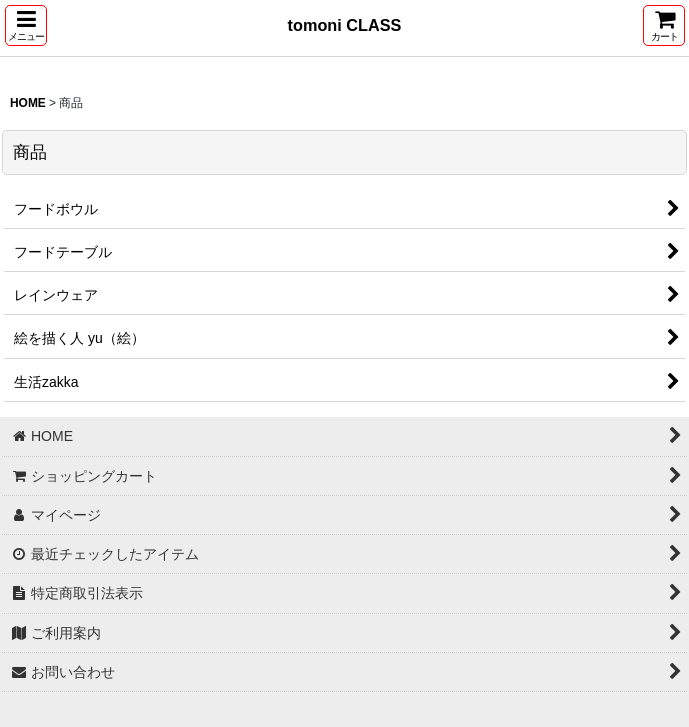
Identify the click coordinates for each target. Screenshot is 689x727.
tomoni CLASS (345, 25)
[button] (26, 25)
